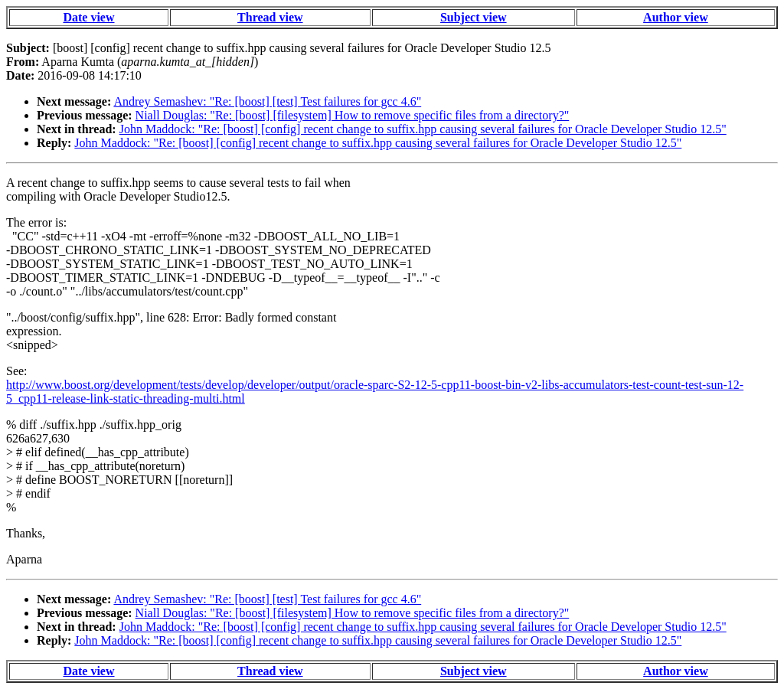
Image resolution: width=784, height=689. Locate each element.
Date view (88, 17)
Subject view (474, 17)
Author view (676, 17)
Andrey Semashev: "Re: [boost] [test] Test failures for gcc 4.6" (267, 101)
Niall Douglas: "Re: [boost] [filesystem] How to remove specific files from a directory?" (353, 115)
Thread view (270, 17)
